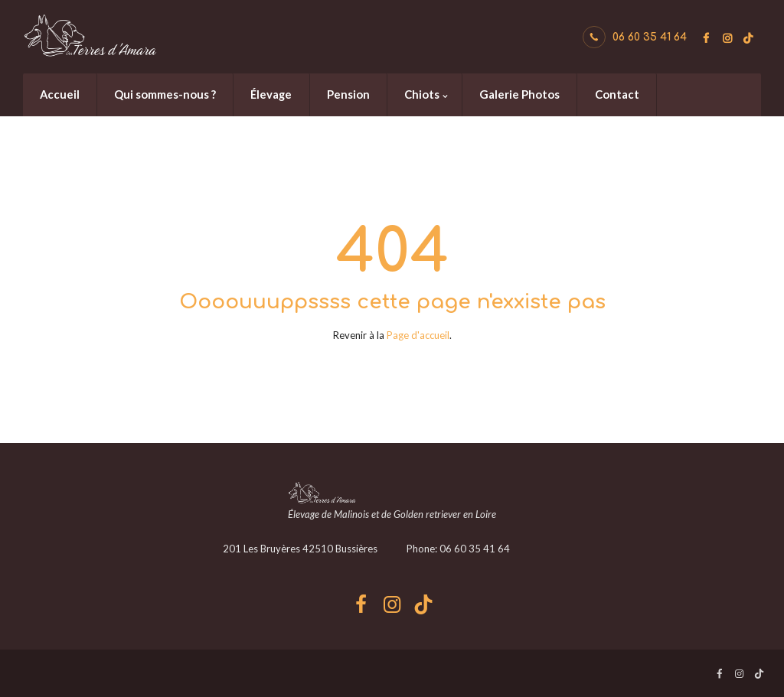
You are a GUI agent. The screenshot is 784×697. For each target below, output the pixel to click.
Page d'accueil (418, 335)
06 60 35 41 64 (650, 37)
